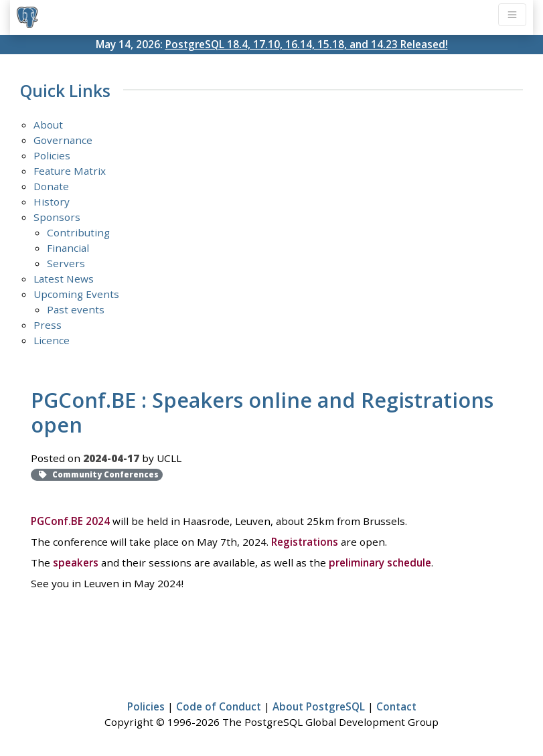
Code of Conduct (219, 706)
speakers (76, 562)
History (52, 202)
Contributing (78, 232)
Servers (66, 263)
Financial (68, 248)
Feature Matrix (70, 171)
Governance (63, 140)
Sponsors (57, 217)
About (48, 125)
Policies (52, 155)
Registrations (305, 542)
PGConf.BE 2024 (70, 521)
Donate (51, 186)
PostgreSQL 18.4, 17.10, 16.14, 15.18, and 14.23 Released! (307, 44)
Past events (76, 309)
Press (48, 325)
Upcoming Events (76, 294)
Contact (396, 706)
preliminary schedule (380, 562)
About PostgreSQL (319, 706)
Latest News (64, 279)
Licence (52, 340)
